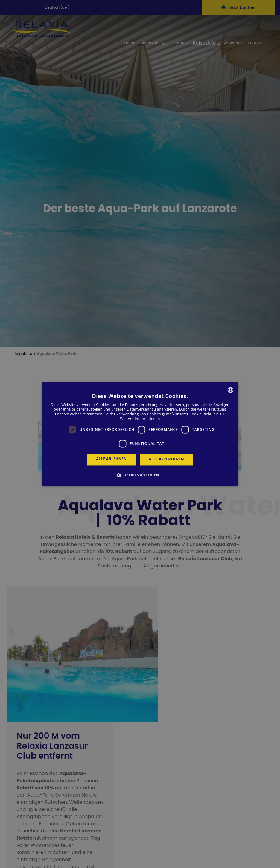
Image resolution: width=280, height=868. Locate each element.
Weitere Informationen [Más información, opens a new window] (140, 419)
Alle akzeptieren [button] (166, 459)
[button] (140, 475)
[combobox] (231, 390)
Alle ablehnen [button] (111, 459)
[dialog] (140, 434)
